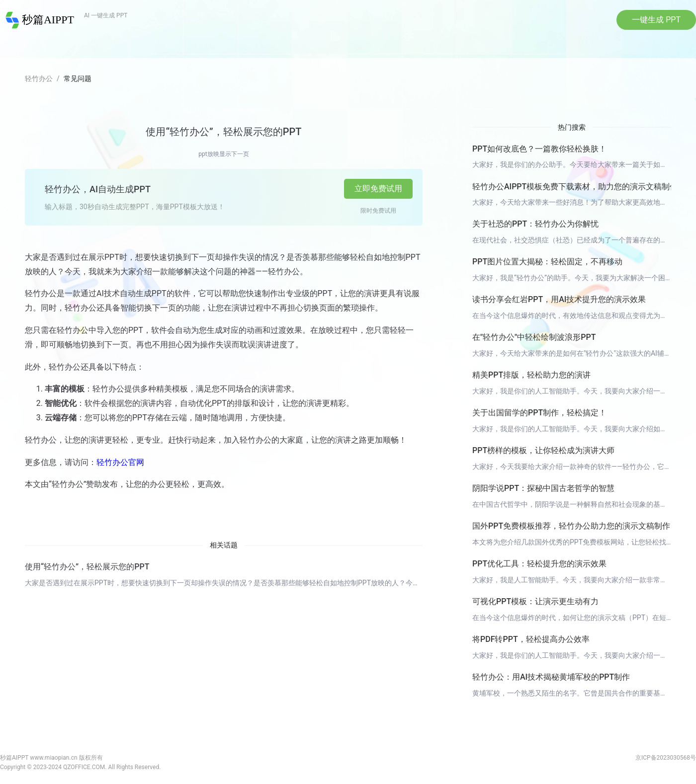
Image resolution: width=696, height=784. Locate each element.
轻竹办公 (39, 80)
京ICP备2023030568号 (666, 760)
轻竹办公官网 (120, 464)
